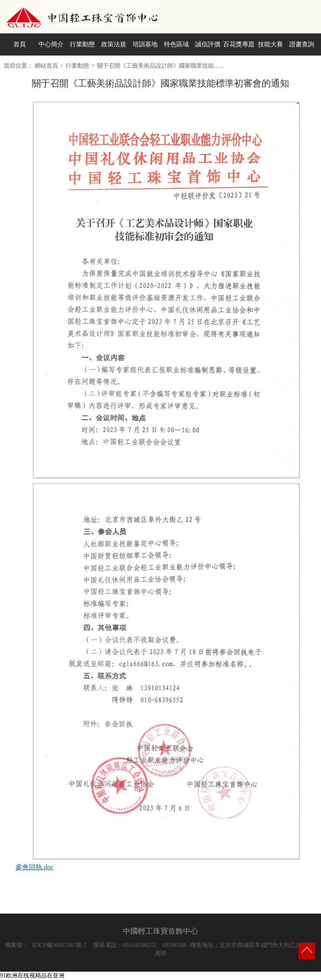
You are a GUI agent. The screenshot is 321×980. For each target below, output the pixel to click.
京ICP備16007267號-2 (59, 945)
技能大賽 (270, 44)
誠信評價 (208, 44)
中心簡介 (51, 44)
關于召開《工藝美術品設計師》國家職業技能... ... (161, 66)
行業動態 (82, 44)
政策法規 (114, 44)
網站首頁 (46, 66)
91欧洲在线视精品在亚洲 (32, 976)
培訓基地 (145, 44)
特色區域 (176, 44)
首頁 (20, 44)
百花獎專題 (239, 44)
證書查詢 (302, 44)
